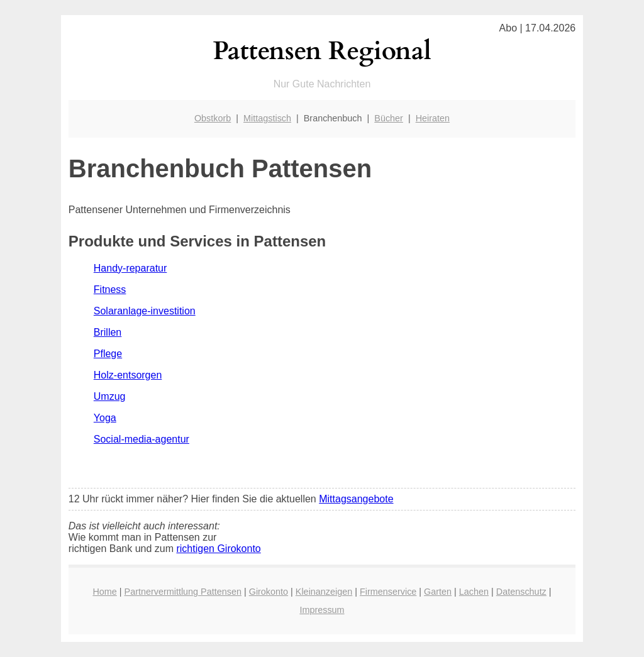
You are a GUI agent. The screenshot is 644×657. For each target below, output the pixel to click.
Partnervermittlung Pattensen (183, 592)
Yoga (105, 418)
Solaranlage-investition (145, 311)
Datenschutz (521, 592)
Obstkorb (213, 118)
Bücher (389, 118)
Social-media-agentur (142, 439)
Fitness (110, 290)
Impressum (322, 610)
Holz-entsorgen (128, 375)
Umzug (110, 396)
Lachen (474, 592)
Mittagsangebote (356, 499)
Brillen (108, 332)
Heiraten (433, 118)
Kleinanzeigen (324, 592)
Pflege (108, 354)
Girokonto (269, 592)
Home (104, 592)
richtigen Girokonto (218, 549)
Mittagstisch (267, 118)
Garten (438, 592)
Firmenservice (388, 592)
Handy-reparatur (130, 268)
